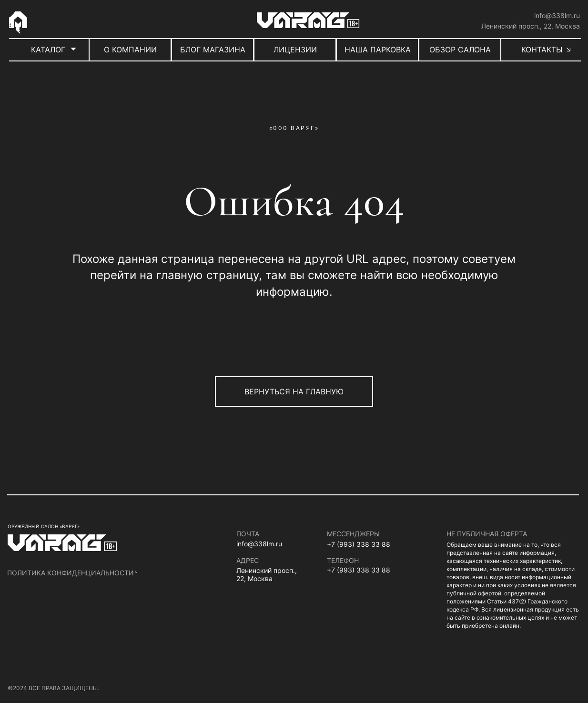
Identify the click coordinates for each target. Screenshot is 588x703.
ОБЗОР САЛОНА (460, 50)
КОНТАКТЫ (542, 50)
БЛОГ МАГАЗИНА (213, 50)
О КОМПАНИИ (130, 50)
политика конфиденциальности (71, 573)
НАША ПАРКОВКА (378, 50)
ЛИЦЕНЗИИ (295, 50)
